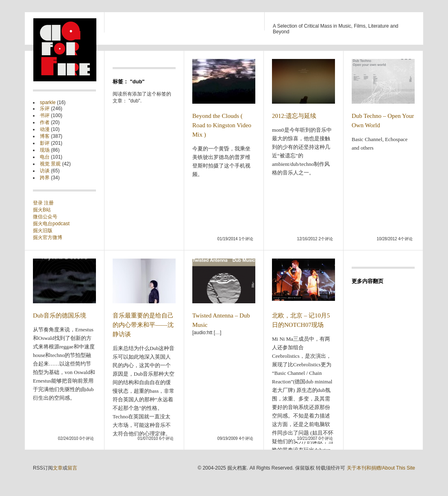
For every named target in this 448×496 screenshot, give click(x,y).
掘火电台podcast (51, 224)
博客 (45, 136)
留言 (72, 468)
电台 (45, 157)
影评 (45, 143)
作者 (45, 122)
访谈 (45, 171)
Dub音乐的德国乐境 (60, 315)
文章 (58, 468)
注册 (49, 203)
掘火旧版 (43, 231)
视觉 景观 (50, 164)
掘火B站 (42, 210)
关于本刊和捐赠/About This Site (381, 468)
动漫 (45, 129)
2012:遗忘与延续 (294, 116)
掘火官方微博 (48, 237)
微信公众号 (45, 217)
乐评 (45, 109)
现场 (45, 150)
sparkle (48, 102)
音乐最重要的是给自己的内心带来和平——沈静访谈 (143, 325)
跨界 (45, 178)
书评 (45, 115)
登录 (38, 203)
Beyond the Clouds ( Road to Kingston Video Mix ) (222, 125)
